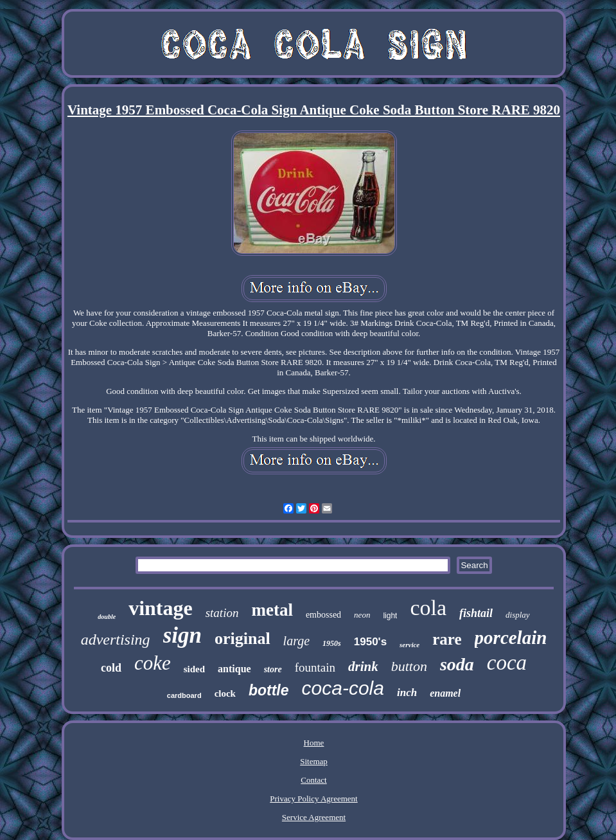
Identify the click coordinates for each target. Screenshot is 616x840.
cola (428, 608)
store (273, 669)
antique (234, 669)
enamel (445, 693)
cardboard (184, 695)
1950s (332, 643)
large (296, 641)
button (409, 666)
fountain (315, 667)
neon (362, 615)
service (409, 645)
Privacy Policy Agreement (313, 799)
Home (314, 743)
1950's (370, 642)
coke (153, 663)
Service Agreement (314, 817)
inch (407, 693)
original (242, 639)
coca (507, 663)
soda (457, 664)
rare (447, 639)
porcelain (511, 638)
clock (225, 693)
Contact (313, 780)
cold (111, 668)
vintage (161, 608)
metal (272, 610)
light (390, 616)
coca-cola (343, 688)
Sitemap (314, 761)
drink (363, 666)
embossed (323, 615)
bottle (269, 690)
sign (182, 635)
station (222, 613)
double (107, 617)
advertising (116, 639)
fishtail (476, 613)
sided (194, 669)
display (518, 615)
